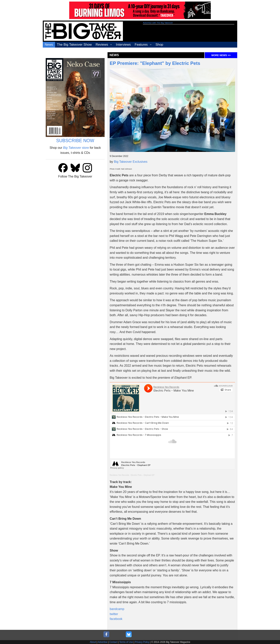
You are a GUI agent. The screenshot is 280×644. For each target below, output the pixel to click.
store (76, 148)
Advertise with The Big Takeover (158, 23)
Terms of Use (126, 642)
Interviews (123, 45)
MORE (221, 55)
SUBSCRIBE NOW (75, 141)
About (93, 642)
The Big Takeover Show (74, 45)
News (49, 45)
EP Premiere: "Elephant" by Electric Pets (155, 63)
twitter (114, 614)
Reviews (102, 45)
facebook (116, 619)
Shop (159, 45)
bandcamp (117, 609)
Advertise (102, 642)
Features (141, 45)
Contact (113, 642)
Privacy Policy (142, 642)
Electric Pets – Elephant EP (143, 475)
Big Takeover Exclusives (131, 162)
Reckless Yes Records (119, 475)
